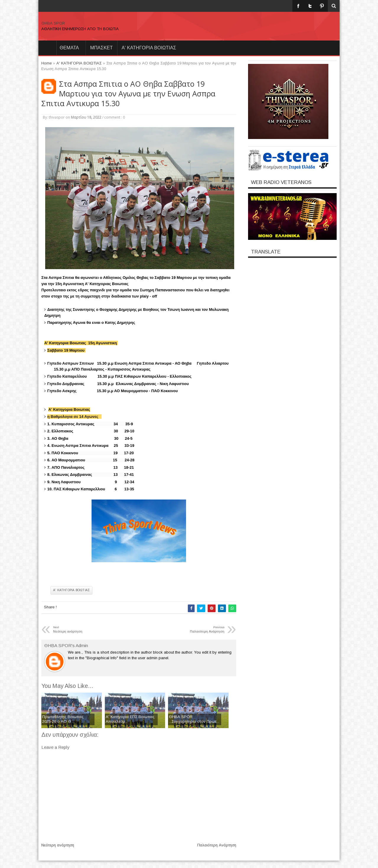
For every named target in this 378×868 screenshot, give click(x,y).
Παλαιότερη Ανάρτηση (217, 845)
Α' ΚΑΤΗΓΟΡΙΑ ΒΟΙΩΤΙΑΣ (149, 48)
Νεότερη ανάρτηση (58, 845)
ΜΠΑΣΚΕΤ (101, 48)
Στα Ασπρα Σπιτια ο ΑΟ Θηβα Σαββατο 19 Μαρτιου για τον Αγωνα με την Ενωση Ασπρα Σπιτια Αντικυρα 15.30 (128, 94)
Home (47, 48)
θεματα (69, 48)
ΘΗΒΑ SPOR (53, 23)
